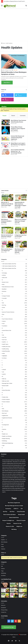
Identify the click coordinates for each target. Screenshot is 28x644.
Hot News (4, 358)
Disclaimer (4, 608)
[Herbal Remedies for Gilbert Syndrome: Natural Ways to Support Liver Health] (21, 198)
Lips (3, 372)
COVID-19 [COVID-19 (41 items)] (16, 509)
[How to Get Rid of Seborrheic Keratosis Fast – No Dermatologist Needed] (6, 152)
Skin (3, 409)
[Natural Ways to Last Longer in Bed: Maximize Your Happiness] (6, 145)
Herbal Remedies (6, 351)
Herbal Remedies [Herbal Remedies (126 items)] (21, 512)
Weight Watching (6, 439)
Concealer (4, 298)
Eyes (3, 314)
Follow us (4, 553)
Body (3, 284)
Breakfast (4, 289)
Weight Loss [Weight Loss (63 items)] (19, 526)
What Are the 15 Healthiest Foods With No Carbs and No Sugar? (7, 204)
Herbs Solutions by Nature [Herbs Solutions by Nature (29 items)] (9, 515)
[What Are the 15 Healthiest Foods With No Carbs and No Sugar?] (7, 198)
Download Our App (9, 627)
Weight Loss (5, 434)
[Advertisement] (14, 24)
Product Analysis (6, 399)
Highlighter (5, 356)
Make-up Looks (6, 381)
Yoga (3, 445)
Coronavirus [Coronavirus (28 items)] (8, 509)
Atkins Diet (5, 278)
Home (3, 43)
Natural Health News (8, 462)
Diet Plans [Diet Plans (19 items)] (12, 512)
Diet (3, 303)
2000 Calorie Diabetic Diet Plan (9, 268)
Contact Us (4, 612)
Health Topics (5, 344)
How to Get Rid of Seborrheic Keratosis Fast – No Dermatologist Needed (18, 151)
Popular (4, 116)
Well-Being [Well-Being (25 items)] (14, 529)
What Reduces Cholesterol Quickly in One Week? (6, 221)
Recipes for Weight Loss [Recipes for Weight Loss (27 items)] (8, 520)
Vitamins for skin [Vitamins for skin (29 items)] (10, 526)
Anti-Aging (4, 273)
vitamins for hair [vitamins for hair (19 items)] (17, 523)
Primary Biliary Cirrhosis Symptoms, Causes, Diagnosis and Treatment (18, 129)
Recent (13, 116)
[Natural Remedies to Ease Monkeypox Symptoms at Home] (14, 61)
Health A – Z (5, 342)
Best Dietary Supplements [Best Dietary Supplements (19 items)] (14, 503)
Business (4, 291)
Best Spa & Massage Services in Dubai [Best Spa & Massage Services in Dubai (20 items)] (14, 506)
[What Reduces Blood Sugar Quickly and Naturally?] (21, 244)
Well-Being (4, 441)
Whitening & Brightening (8, 443)
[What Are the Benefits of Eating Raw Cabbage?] (7, 230)
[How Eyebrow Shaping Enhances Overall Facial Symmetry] (5, 585)
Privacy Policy (4, 610)
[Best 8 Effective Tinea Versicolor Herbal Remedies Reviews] (6, 122)
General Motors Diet (7, 330)
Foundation (5, 326)
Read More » (7, 83)
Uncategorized (5, 425)
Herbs (3, 353)
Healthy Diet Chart (6, 347)
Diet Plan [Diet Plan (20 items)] (5, 512)
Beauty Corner (5, 282)
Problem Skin (5, 397)
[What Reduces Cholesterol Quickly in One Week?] (7, 215)
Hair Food (4, 340)
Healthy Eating (5, 349)
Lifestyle (4, 370)
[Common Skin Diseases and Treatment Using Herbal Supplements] (6, 138)
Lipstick (4, 374)
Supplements (5, 416)
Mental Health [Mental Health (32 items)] (21, 515)
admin (4, 70)
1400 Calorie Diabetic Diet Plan (9, 266)
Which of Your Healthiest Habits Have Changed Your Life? (21, 221)
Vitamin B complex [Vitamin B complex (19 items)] (21, 520)
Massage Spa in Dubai (7, 383)
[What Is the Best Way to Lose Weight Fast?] (7, 244)
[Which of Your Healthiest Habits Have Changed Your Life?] (21, 215)
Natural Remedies (6, 390)
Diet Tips (4, 305)
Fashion (4, 321)
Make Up (4, 379)
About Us (3, 605)
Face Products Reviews (7, 319)
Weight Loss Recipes (7, 436)
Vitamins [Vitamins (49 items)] (9, 523)
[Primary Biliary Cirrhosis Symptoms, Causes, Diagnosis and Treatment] (6, 130)
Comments (23, 116)
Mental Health (5, 386)
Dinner (4, 307)
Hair (3, 335)
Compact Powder (6, 296)
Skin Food (4, 413)
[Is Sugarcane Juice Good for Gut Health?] (21, 230)
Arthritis (4, 275)
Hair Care (4, 337)
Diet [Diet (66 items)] (22, 509)
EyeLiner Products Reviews (8, 312)
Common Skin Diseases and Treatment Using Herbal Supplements (17, 138)
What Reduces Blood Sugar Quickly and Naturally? (20, 251)
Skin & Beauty (5, 411)
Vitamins (4, 429)
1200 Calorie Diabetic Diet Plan (9, 264)
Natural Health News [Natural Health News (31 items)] (14, 518)
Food (3, 324)
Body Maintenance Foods (8, 287)
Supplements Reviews (7, 418)
